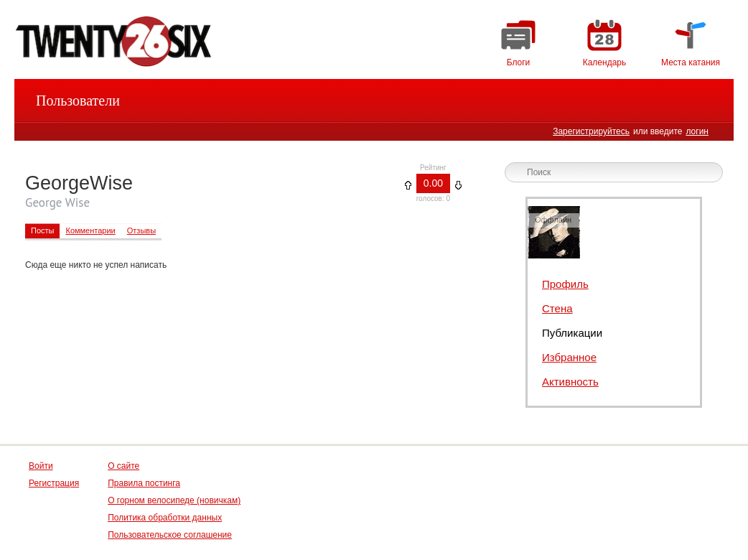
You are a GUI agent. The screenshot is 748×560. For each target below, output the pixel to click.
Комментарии (90, 230)
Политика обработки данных (165, 518)
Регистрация (54, 483)
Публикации (572, 333)
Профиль (565, 284)
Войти (41, 466)
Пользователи (78, 101)
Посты (42, 230)
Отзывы (141, 230)
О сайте (123, 466)
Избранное (569, 357)
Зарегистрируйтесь (591, 131)
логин (697, 131)
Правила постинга (144, 483)
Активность (570, 382)
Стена (557, 308)
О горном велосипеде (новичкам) (174, 500)
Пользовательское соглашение (170, 535)
